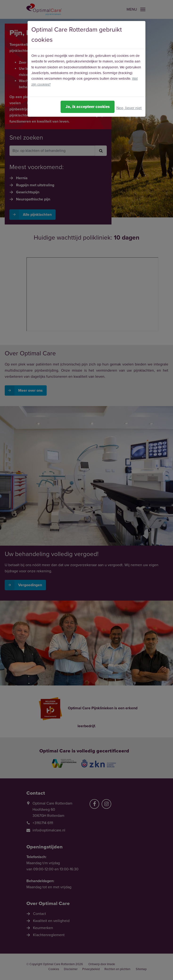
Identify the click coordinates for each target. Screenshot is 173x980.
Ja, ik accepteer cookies (88, 107)
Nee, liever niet (129, 108)
